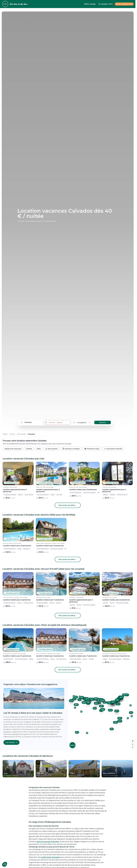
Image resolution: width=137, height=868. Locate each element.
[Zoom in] (133, 741)
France (12, 434)
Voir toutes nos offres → (68, 505)
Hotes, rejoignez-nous (124, 4)
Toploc (5, 434)
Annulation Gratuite (113, 449)
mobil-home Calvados (50, 857)
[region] (102, 715)
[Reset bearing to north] (133, 747)
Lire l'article (11, 742)
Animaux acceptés (71, 449)
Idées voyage (90, 4)
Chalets (29, 449)
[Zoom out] (133, 744)
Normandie (21, 434)
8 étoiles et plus (92, 449)
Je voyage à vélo (105, 4)
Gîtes (39, 449)
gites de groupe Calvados (48, 842)
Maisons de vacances (13, 449)
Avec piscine (52, 449)
